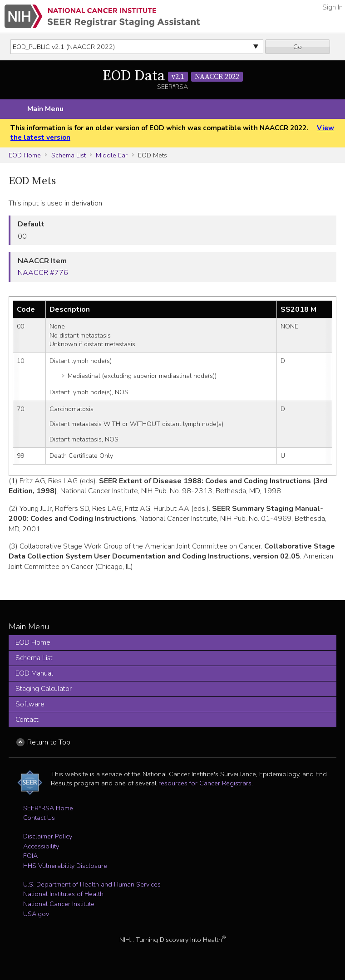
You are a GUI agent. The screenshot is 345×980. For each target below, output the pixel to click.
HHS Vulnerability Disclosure (65, 866)
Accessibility (41, 846)
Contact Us (39, 818)
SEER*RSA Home (48, 808)
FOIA (30, 856)
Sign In (333, 7)
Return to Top (49, 742)
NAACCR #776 (43, 273)
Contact (27, 720)
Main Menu (45, 109)
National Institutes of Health (63, 894)
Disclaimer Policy (48, 836)
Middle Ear (112, 155)
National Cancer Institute (59, 904)
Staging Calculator (44, 689)
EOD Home (25, 155)
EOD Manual (34, 673)
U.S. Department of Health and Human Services (92, 884)
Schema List (69, 155)
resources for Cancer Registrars (205, 783)
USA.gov (36, 914)
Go (298, 47)
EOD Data (173, 76)
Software (30, 704)
